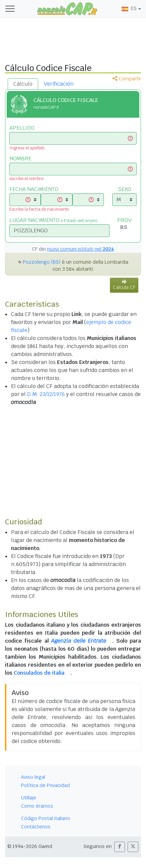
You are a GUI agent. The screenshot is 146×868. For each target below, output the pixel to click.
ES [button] (129, 8)
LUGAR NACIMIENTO (53, 220)
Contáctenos (36, 827)
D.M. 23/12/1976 (46, 394)
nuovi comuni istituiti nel (81, 249)
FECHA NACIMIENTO (34, 189)
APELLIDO (22, 128)
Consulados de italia (39, 673)
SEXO (125, 189)
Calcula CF (124, 285)
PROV (124, 220)
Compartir (127, 79)
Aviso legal (33, 777)
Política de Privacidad (45, 785)
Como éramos (37, 806)
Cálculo (23, 84)
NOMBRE (20, 158)
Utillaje (29, 798)
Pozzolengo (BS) (42, 262)
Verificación (59, 84)
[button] (120, 847)
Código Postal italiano (46, 818)
